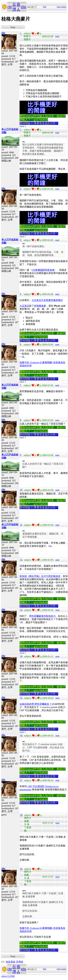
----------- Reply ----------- (13, 27)
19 (21, 869)
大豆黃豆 (24, 306)
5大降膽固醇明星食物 (43, 270)
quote (57, 36)
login (59, 7)
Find (45, 7)
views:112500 (8, 976)
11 (21, 525)
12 (21, 560)
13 (21, 610)
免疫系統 (11, 962)
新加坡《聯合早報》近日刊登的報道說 (40, 576)
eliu (23, 7)
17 (21, 780)
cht (10, 7)
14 (21, 656)
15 (21, 698)
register (64, 7)
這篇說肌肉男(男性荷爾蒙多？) (36, 704)
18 (21, 815)
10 (21, 490)
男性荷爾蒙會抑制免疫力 (42, 616)
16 (21, 735)
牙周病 (20, 962)
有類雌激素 (40, 306)
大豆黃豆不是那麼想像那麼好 (47, 300)
